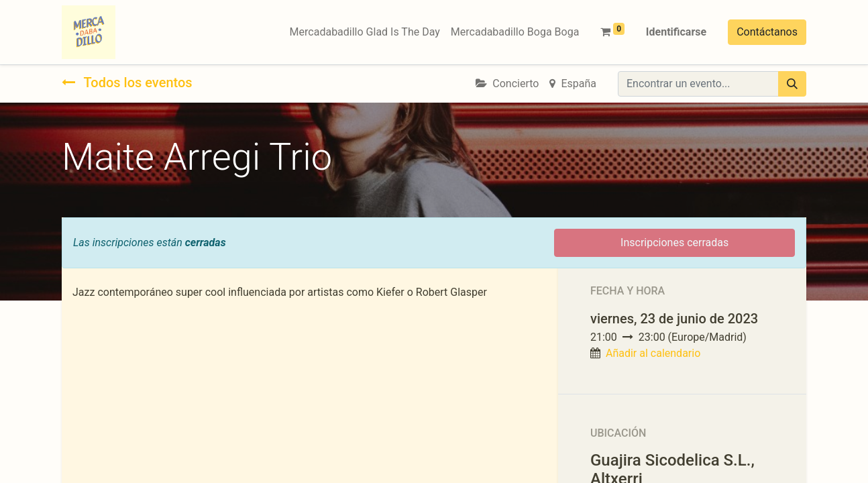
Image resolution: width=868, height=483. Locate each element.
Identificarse (676, 32)
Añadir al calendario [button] (653, 353)
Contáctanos (767, 32)
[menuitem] (365, 32)
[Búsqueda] (792, 84)
